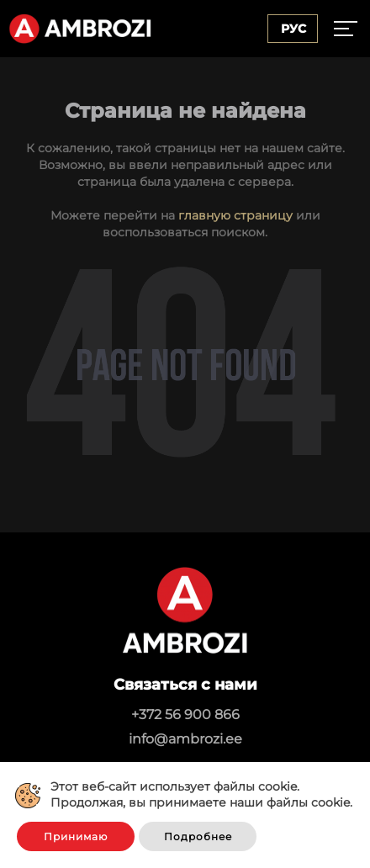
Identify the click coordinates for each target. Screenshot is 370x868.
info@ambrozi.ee (185, 739)
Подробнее (198, 836)
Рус (293, 29)
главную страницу (235, 215)
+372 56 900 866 (185, 715)
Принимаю (76, 836)
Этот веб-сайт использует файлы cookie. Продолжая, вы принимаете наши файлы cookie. (201, 795)
